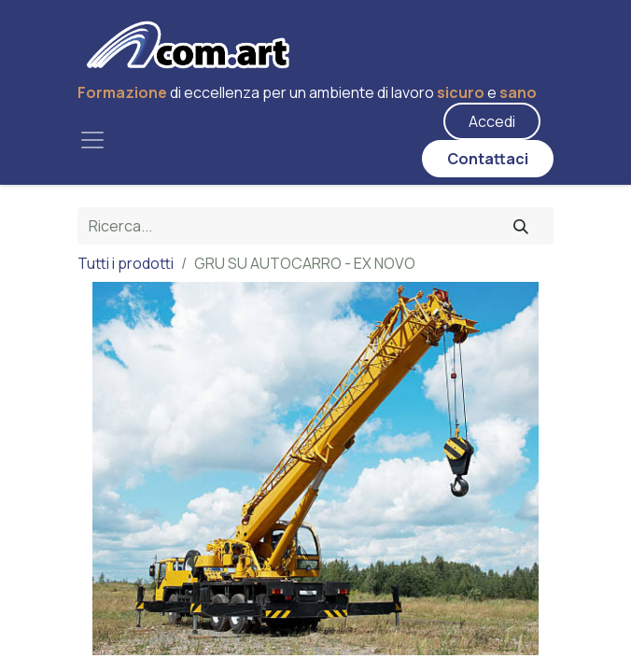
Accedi (492, 121)
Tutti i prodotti (126, 263)
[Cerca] (521, 226)
